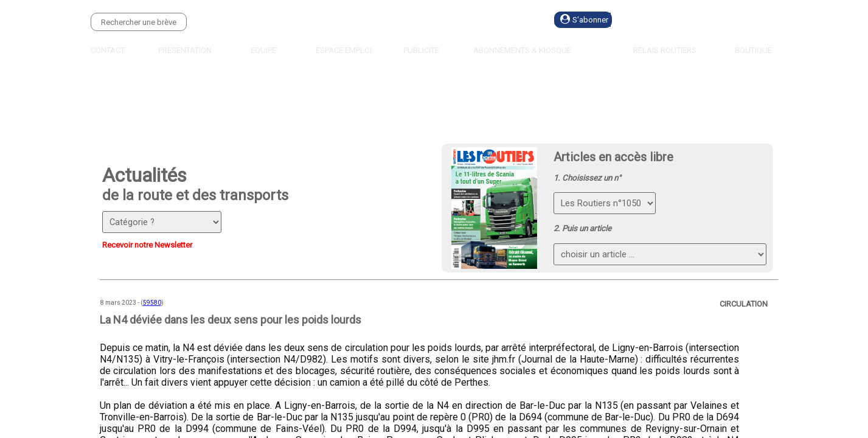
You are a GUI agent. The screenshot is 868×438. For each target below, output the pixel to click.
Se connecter (680, 20)
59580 (152, 303)
